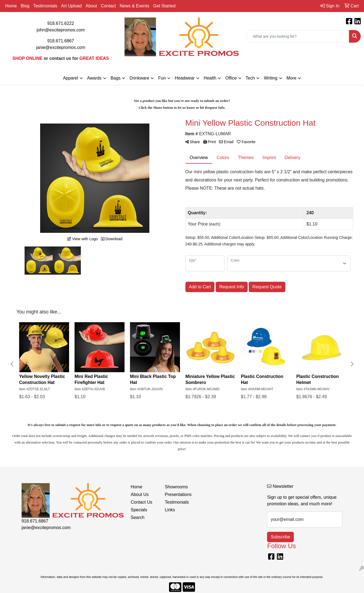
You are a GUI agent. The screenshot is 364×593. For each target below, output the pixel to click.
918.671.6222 (61, 23)
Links (170, 510)
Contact (108, 6)
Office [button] (231, 78)
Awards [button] (94, 78)
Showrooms (176, 487)
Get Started (164, 6)
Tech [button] (250, 78)
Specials (139, 510)
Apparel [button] (71, 78)
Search (138, 517)
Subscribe (280, 537)
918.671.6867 (61, 41)
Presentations (178, 494)
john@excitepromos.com (61, 30)
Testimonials (45, 6)
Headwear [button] (185, 78)
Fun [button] (162, 78)
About (91, 6)
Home (11, 6)
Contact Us (142, 502)
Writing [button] (271, 78)
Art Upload (72, 6)
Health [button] (210, 78)
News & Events (134, 6)
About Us (140, 494)
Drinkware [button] (139, 78)
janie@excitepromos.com (61, 47)
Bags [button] (116, 78)
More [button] (291, 78)
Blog (25, 6)
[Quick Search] (298, 36)
